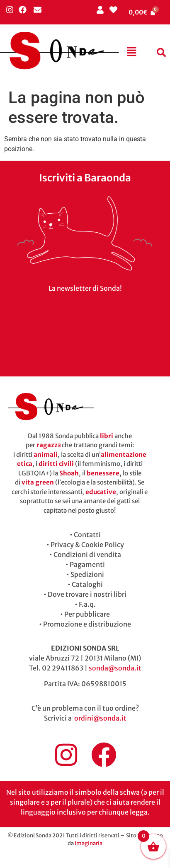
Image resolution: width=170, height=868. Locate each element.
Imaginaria (89, 843)
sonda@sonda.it (115, 668)
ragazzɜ (49, 445)
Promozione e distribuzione (87, 624)
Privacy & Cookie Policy (87, 545)
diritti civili (56, 464)
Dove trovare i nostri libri (87, 594)
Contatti (87, 535)
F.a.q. (87, 604)
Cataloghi (87, 584)
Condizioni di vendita (87, 555)
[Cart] (142, 12)
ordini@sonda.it (100, 718)
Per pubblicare (87, 614)
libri (107, 436)
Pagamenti (87, 564)
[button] (132, 53)
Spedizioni (87, 574)
